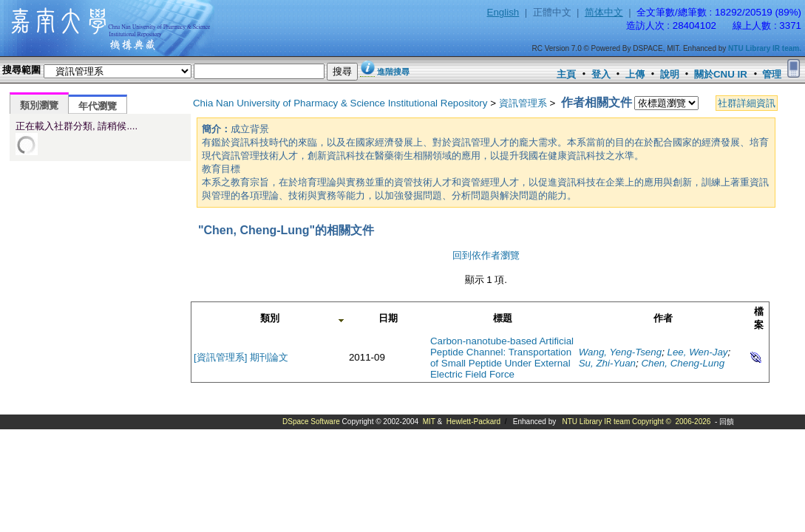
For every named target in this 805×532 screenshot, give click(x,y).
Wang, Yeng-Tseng (620, 352)
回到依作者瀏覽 (486, 255)
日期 (388, 318)
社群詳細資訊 (747, 103)
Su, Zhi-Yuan (607, 363)
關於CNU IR (721, 74)
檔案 (759, 318)
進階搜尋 (393, 72)
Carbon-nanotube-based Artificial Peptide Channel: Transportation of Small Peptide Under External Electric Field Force (502, 358)
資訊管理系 (523, 103)
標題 (503, 318)
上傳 (635, 74)
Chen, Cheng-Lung (683, 363)
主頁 (566, 74)
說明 (670, 74)
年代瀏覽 (98, 106)
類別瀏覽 (39, 105)
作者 (663, 318)
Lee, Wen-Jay (698, 352)
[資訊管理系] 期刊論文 (241, 357)
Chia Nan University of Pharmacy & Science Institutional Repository (340, 103)
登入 (601, 74)
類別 (270, 318)
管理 (772, 74)
